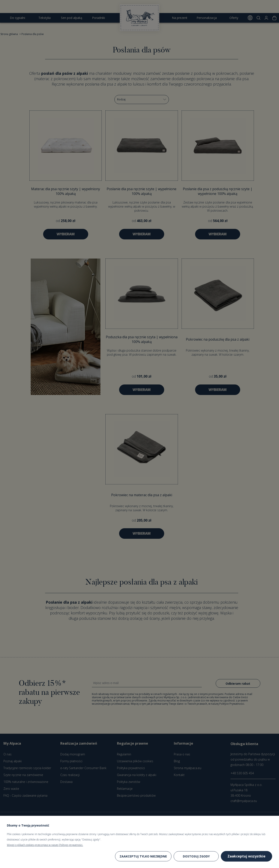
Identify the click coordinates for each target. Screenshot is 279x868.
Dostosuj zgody (196, 856)
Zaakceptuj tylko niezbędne (143, 856)
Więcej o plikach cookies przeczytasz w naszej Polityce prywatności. (45, 845)
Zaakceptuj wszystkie (246, 856)
